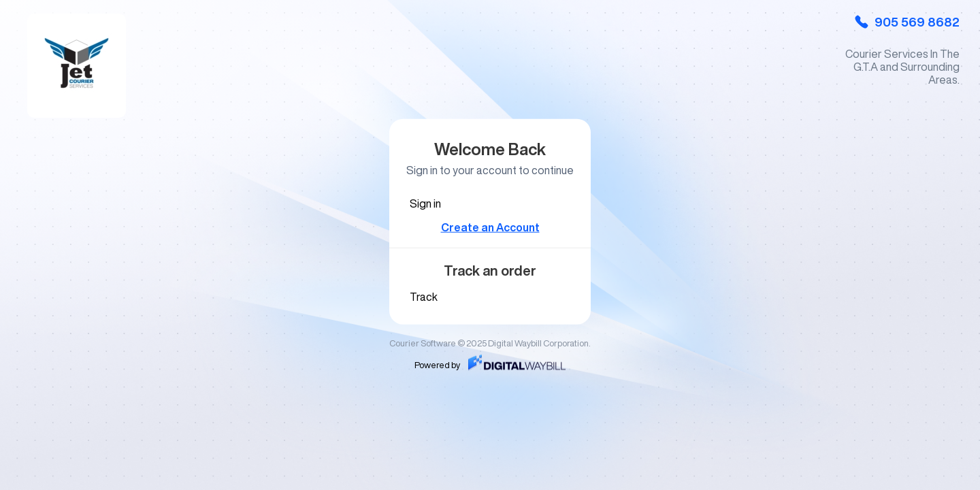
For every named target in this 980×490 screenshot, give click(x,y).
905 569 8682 (906, 22)
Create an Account (490, 227)
